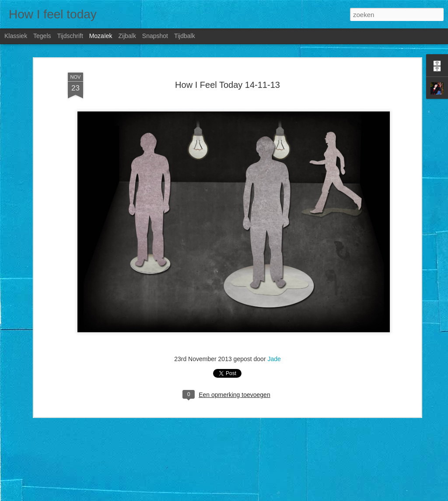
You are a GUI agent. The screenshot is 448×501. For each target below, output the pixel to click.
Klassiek (16, 36)
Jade (274, 358)
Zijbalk (127, 36)
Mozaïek (101, 36)
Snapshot (155, 36)
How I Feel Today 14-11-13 (227, 83)
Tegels (42, 36)
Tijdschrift (70, 36)
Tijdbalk (185, 36)
